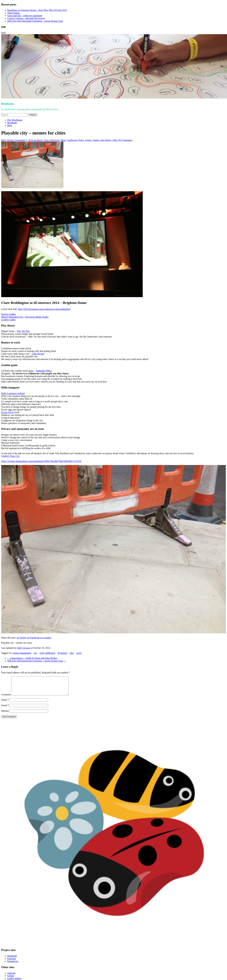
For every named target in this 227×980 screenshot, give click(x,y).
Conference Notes (75, 140)
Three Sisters (14, 13)
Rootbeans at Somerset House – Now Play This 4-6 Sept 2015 (37, 10)
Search (33, 115)
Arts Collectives (52, 140)
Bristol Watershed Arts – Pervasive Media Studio (25, 317)
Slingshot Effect (44, 371)
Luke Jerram (38, 354)
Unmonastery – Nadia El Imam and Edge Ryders (32, 658)
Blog (10, 125)
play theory (106, 140)
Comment (6, 698)
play (72, 653)
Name (5, 703)
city (35, 653)
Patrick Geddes (9, 314)
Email (5, 709)
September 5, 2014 (24, 140)
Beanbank (12, 123)
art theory (38, 140)
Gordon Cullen (8, 320)
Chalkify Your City (10, 456)
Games (96, 140)
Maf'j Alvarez (8, 140)
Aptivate (11, 977)
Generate (12, 962)
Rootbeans (8, 104)
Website (5, 715)
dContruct (63, 653)
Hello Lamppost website (13, 393)
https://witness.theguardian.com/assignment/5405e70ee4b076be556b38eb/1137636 (41, 461)
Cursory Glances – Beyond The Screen (26, 18)
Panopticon (13, 965)
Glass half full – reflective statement (25, 16)
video (115, 140)
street (79, 653)
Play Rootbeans (15, 120)
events (88, 140)
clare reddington (47, 653)
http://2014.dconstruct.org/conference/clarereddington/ (44, 309)
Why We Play (23, 331)
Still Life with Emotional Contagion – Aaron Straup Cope (35, 21)
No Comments (125, 140)
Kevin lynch (7, 412)
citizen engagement (22, 653)
